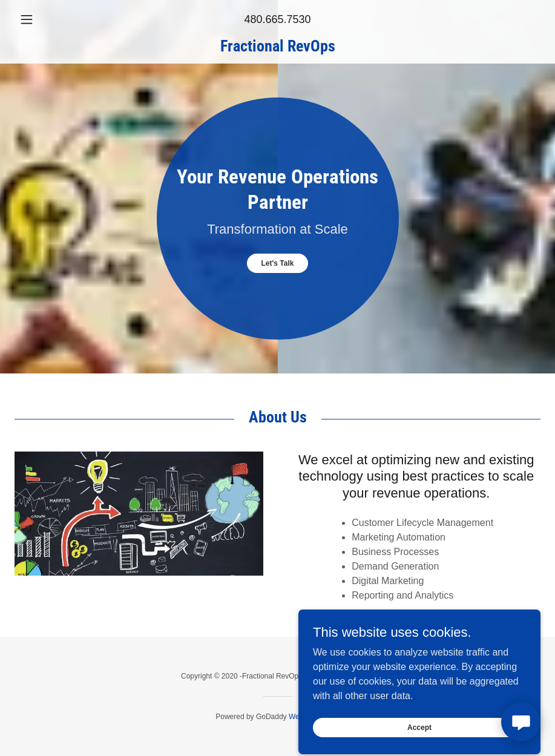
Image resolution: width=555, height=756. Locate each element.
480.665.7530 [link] (277, 19)
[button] (54, 19)
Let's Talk (278, 263)
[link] (277, 48)
